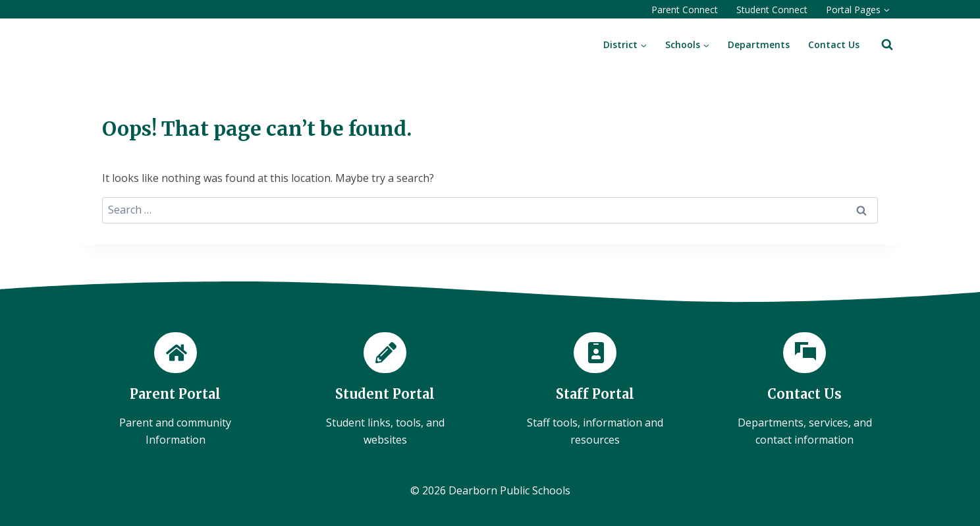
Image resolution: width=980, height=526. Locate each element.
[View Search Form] (887, 45)
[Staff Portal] (595, 391)
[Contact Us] (805, 391)
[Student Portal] (386, 391)
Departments (759, 44)
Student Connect (772, 10)
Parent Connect (685, 10)
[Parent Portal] (176, 391)
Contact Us (834, 44)
